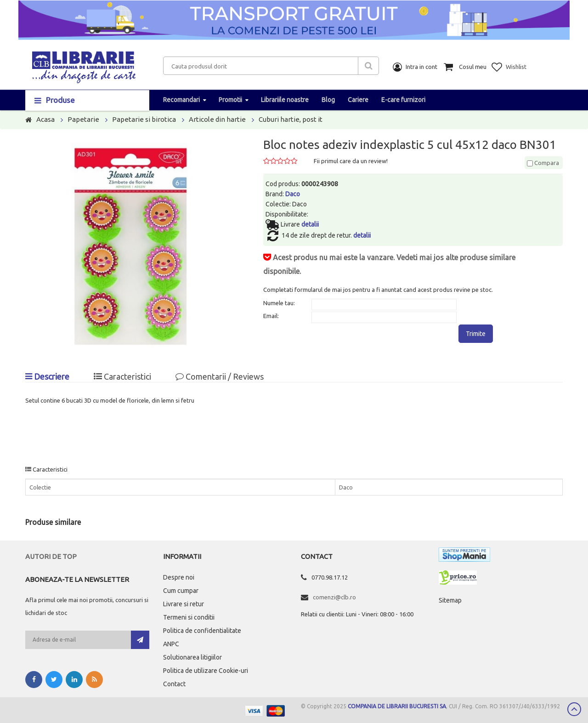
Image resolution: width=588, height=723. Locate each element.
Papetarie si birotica (144, 119)
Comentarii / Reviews (220, 376)
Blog (328, 100)
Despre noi (179, 577)
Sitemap (450, 600)
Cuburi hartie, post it (291, 119)
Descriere (47, 376)
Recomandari (181, 100)
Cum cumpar (181, 591)
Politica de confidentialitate (202, 631)
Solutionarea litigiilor (192, 657)
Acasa (45, 119)
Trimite (476, 334)
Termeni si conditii (189, 617)
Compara (543, 163)
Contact (174, 684)
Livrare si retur (184, 604)
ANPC (171, 644)
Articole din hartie (217, 119)
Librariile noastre (285, 100)
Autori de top (51, 556)
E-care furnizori (403, 100)
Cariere (358, 100)
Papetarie (83, 119)
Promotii (230, 100)
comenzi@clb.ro (334, 597)
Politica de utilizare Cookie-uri (206, 671)
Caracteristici (122, 376)
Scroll (574, 709)
